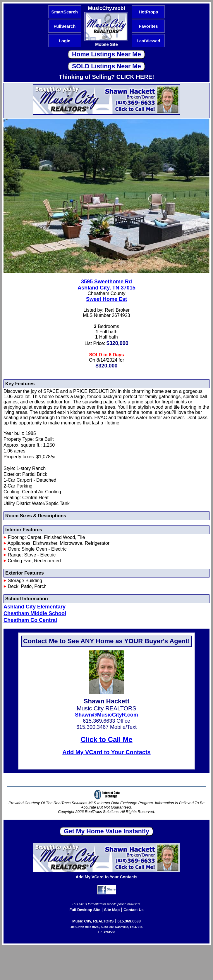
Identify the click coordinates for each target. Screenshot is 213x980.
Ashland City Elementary (35, 607)
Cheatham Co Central (30, 620)
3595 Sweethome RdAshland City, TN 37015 (106, 285)
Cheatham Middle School (35, 613)
